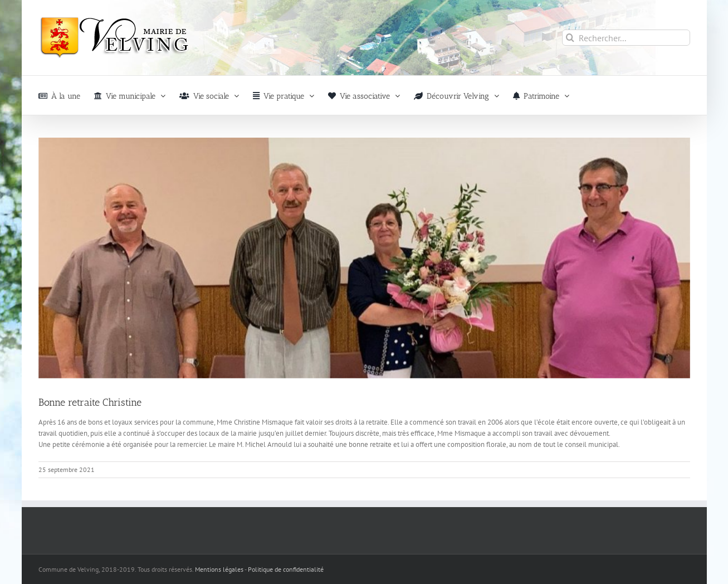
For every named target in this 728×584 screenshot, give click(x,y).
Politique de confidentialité (286, 569)
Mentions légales (219, 569)
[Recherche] (570, 38)
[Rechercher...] (626, 38)
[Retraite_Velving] (364, 258)
